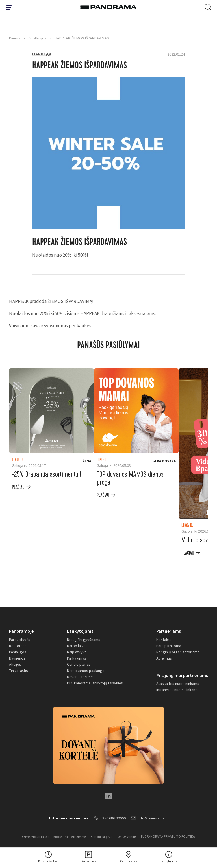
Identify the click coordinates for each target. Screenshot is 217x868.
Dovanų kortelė (80, 677)
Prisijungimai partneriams (182, 675)
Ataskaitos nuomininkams (178, 684)
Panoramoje (21, 631)
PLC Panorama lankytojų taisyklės (95, 683)
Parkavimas (77, 658)
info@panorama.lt (149, 818)
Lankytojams (80, 631)
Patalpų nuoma (169, 646)
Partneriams (169, 631)
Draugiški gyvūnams (84, 640)
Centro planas (79, 664)
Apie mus (164, 658)
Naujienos (17, 658)
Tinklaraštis (19, 671)
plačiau (18, 487)
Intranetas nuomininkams (177, 690)
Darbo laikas (77, 646)
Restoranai (18, 646)
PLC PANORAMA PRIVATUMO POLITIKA (168, 837)
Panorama (17, 38)
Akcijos (40, 38)
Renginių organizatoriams (178, 652)
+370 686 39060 (110, 818)
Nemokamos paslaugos (87, 671)
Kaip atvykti (77, 652)
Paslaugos (18, 652)
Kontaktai (164, 640)
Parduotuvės (20, 640)
